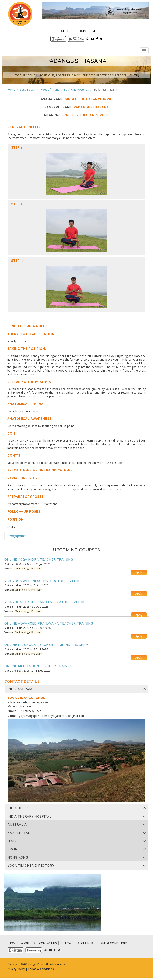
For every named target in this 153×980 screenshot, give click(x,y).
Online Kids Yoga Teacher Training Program (46, 645)
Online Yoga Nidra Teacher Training (39, 560)
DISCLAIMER (85, 943)
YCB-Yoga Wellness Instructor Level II (42, 581)
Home (11, 90)
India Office (19, 808)
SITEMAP (67, 943)
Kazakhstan (19, 833)
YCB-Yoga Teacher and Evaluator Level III (44, 602)
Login (82, 31)
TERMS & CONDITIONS (112, 943)
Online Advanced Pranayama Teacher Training (49, 624)
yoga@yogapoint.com (33, 716)
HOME (13, 943)
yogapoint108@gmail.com (68, 716)
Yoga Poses (27, 90)
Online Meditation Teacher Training (39, 666)
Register (64, 31)
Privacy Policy (16, 969)
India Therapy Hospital (30, 817)
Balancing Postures (76, 90)
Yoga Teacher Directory (31, 866)
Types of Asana (49, 90)
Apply (139, 572)
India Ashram (20, 689)
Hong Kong (18, 858)
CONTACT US (48, 943)
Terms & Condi (38, 969)
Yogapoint (18, 536)
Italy (12, 841)
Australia (17, 825)
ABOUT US (28, 943)
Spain (13, 849)
